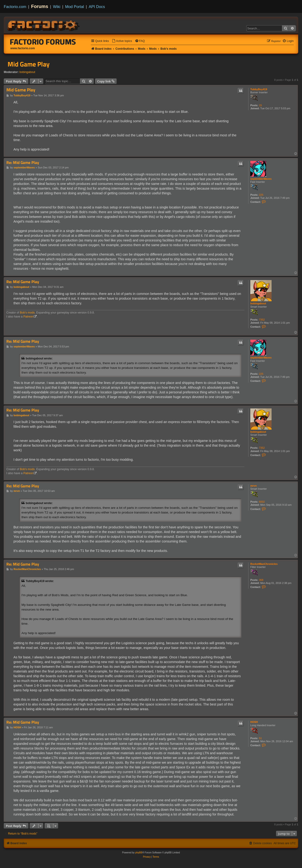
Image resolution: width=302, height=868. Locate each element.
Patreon (28, 317)
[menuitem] (122, 41)
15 (260, 105)
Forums (40, 6)
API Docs (97, 7)
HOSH (254, 722)
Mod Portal (75, 7)
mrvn (254, 486)
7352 (262, 320)
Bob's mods (27, 313)
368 (261, 580)
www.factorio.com (23, 48)
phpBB (139, 853)
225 (261, 195)
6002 (262, 502)
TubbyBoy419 (259, 89)
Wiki (57, 7)
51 (260, 738)
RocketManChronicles (264, 564)
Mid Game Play (29, 64)
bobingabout (27, 72)
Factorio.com (15, 7)
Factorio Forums (43, 42)
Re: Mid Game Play (23, 163)
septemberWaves (261, 179)
